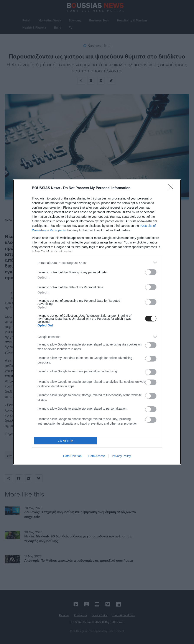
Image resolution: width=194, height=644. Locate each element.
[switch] (151, 272)
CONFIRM (66, 441)
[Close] (172, 188)
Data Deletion (72, 456)
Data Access (97, 456)
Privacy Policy (121, 456)
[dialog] (97, 322)
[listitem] (97, 263)
